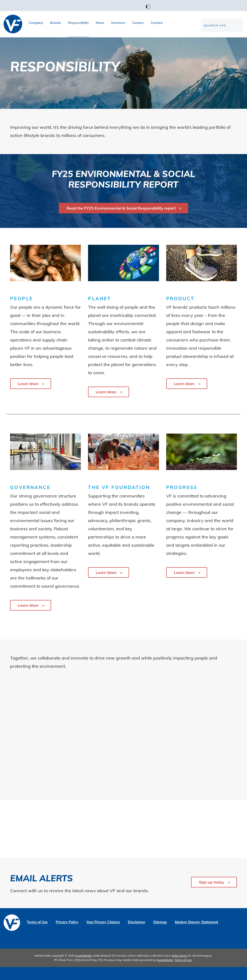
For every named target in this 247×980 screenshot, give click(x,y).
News (100, 23)
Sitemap (160, 935)
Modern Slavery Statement (196, 935)
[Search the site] (203, 41)
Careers (138, 23)
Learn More (28, 396)
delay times (179, 969)
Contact (157, 23)
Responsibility (78, 23)
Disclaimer (137, 935)
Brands (56, 23)
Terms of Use (37, 935)
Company (36, 23)
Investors (118, 23)
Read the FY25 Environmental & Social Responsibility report (121, 221)
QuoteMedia (83, 969)
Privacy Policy (67, 935)
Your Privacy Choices (103, 935)
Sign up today (212, 895)
